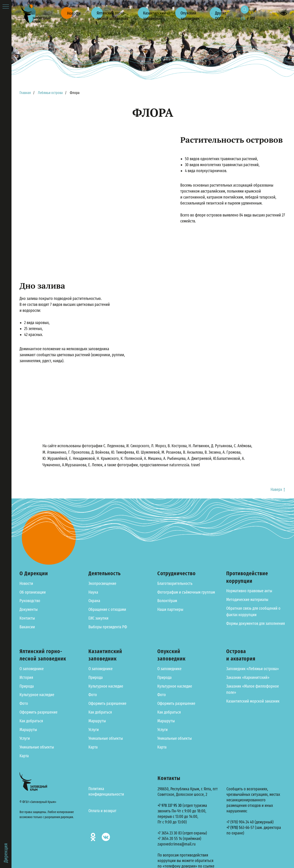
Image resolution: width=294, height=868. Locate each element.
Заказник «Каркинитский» (248, 677)
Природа (27, 686)
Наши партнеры (170, 609)
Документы (29, 609)
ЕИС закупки (98, 618)
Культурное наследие (37, 695)
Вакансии (27, 627)
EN (243, 18)
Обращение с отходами (107, 609)
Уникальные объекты (37, 747)
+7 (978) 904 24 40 (240, 822)
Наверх (278, 490)
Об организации (33, 592)
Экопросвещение (102, 583)
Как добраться (31, 721)
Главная (25, 93)
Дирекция (6, 853)
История (26, 677)
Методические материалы (247, 600)
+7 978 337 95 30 (170, 805)
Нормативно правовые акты (249, 591)
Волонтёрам (167, 601)
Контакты (27, 618)
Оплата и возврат (102, 811)
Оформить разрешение (38, 712)
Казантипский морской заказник (253, 701)
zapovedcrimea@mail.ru (177, 844)
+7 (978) (233, 828)
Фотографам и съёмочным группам (186, 592)
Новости (26, 583)
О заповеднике (32, 669)
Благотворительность (175, 583)
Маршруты (28, 730)
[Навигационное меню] (6, 7)
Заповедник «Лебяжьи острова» (253, 669)
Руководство (30, 601)
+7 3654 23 (165, 833)
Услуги (25, 738)
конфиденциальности (106, 794)
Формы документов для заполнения (256, 623)
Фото (24, 703)
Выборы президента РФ (108, 627)
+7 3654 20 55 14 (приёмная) (179, 839)
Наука (93, 592)
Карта (24, 756)
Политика (96, 789)
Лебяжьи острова (50, 93)
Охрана (94, 601)
